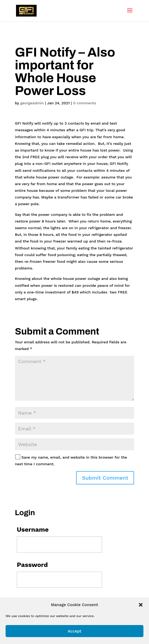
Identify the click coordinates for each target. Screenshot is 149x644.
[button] (141, 605)
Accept (74, 631)
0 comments (85, 103)
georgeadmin (32, 103)
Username (33, 530)
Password (32, 565)
